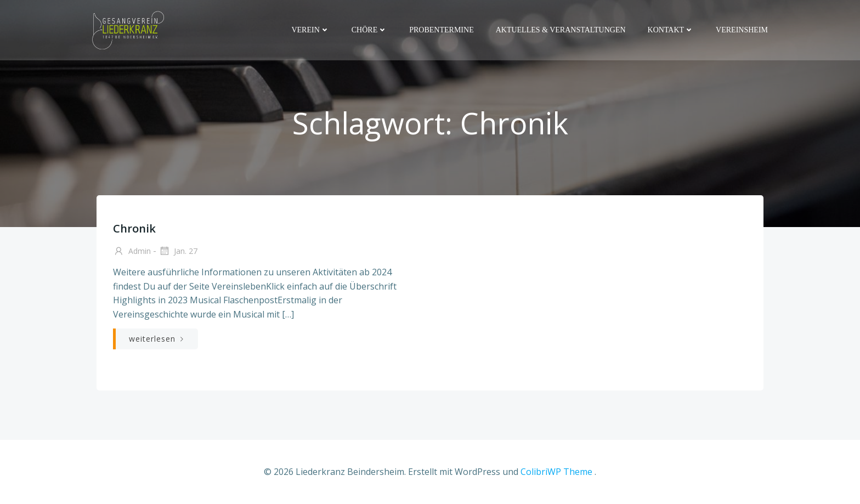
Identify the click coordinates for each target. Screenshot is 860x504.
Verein (310, 30)
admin (132, 252)
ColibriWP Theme (556, 472)
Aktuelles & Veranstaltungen (561, 30)
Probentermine (441, 30)
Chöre (369, 30)
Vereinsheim (742, 30)
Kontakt (671, 30)
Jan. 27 (178, 252)
